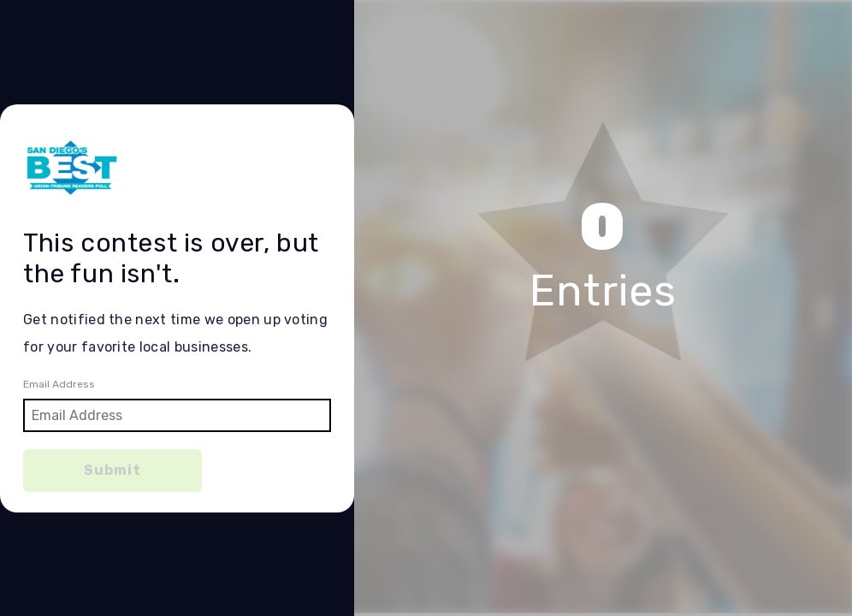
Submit (112, 470)
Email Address (59, 384)
